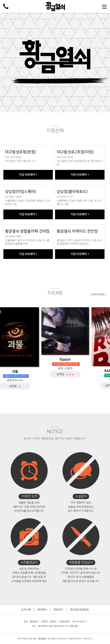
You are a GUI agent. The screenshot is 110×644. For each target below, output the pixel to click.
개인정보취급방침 (79, 610)
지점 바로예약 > (28, 175)
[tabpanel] (55, 63)
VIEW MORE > (99, 294)
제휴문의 (58, 610)
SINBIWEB (87, 639)
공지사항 (26, 610)
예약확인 (42, 610)
